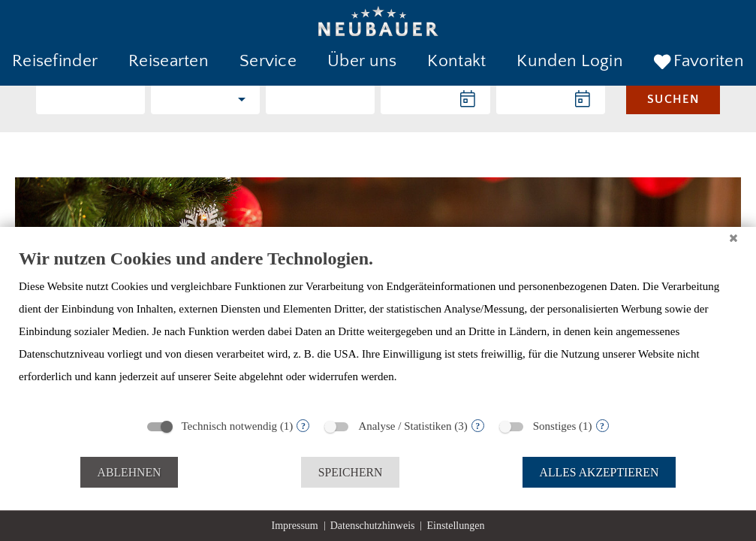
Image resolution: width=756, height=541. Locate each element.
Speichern (351, 472)
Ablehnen (130, 472)
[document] (378, 328)
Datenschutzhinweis (373, 526)
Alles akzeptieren (599, 472)
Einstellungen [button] (455, 526)
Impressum (295, 526)
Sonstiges (555, 426)
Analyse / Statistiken (405, 426)
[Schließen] (733, 238)
